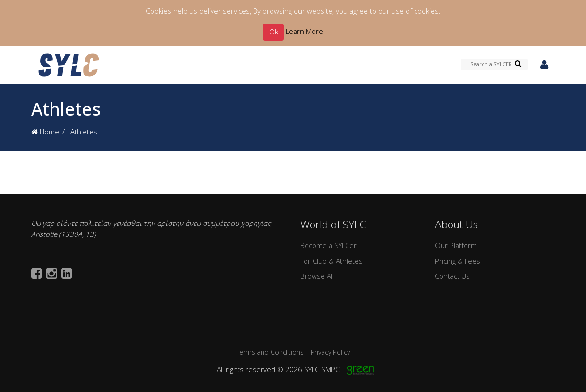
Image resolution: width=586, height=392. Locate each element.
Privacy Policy (330, 352)
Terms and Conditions (270, 352)
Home (45, 132)
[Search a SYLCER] (495, 65)
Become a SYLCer (328, 245)
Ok (274, 32)
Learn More (304, 31)
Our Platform (456, 245)
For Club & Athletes (331, 261)
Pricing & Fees (458, 261)
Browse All (317, 276)
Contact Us (452, 276)
